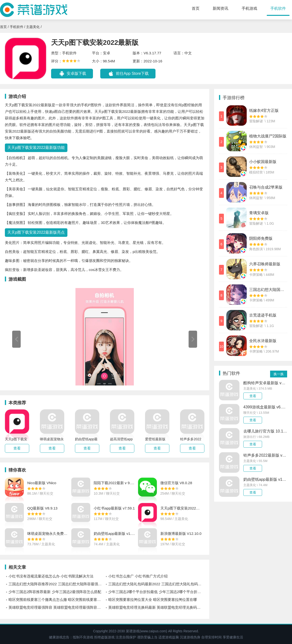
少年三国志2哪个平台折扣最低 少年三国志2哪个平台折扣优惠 (156, 592)
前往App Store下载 (132, 73)
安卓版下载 (76, 73)
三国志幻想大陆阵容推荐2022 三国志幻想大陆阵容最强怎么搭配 (57, 584)
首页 (196, 8)
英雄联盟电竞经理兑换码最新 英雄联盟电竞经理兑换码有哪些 (156, 607)
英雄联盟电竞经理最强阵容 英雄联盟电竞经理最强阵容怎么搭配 (57, 607)
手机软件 (278, 8)
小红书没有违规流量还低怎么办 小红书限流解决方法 (51, 576)
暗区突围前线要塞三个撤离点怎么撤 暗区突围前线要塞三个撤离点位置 (57, 600)
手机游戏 (249, 8)
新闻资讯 (220, 8)
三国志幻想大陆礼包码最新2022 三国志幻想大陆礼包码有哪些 (156, 584)
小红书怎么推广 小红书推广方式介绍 (138, 576)
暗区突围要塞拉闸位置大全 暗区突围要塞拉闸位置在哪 (153, 600)
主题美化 (33, 27)
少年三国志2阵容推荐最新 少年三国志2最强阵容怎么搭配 (55, 592)
